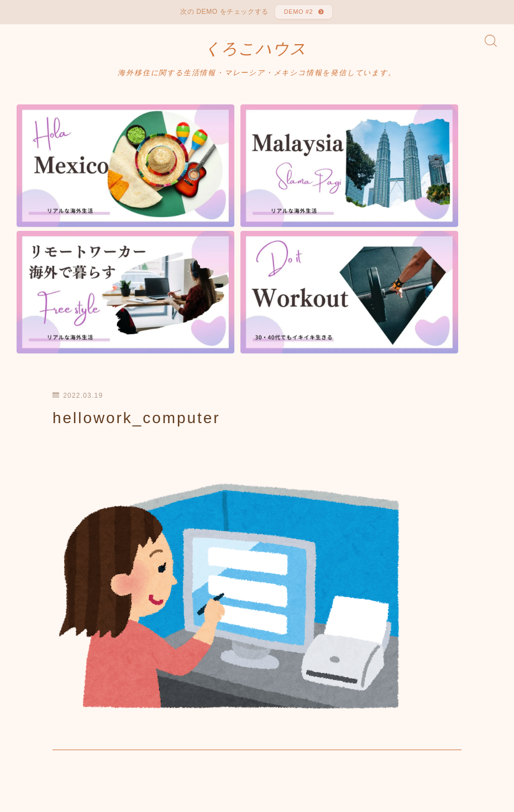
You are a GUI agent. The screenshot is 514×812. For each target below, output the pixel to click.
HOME (29, 762)
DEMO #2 (297, 14)
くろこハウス (255, 55)
